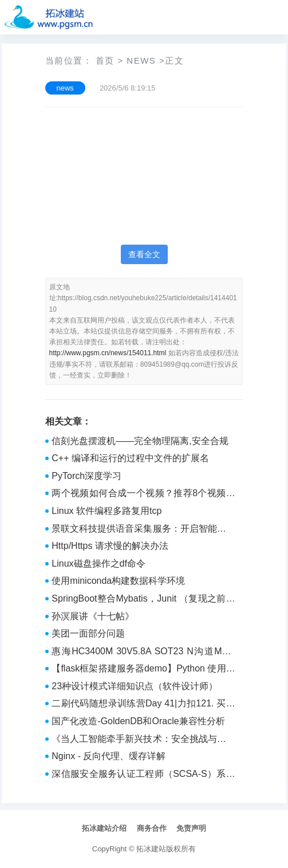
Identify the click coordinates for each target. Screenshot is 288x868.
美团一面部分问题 (88, 633)
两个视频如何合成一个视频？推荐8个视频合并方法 (143, 494)
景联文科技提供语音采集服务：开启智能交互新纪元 (143, 530)
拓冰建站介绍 (104, 828)
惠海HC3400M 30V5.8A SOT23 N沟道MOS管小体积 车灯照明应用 (143, 653)
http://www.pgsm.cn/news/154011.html (108, 353)
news (141, 60)
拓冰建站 (151, 849)
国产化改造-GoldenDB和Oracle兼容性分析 (138, 721)
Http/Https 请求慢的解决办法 (110, 546)
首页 (105, 60)
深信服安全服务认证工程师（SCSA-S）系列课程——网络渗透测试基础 (143, 775)
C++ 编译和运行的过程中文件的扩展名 (130, 458)
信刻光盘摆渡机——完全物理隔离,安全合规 (140, 441)
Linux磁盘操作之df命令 (98, 563)
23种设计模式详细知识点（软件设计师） (135, 686)
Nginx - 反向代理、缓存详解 (109, 756)
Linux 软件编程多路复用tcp (106, 511)
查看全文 (144, 254)
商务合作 (152, 828)
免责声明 (191, 828)
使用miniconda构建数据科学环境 (118, 581)
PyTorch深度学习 (86, 476)
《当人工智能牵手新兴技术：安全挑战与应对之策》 (143, 740)
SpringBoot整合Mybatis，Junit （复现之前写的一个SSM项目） (143, 600)
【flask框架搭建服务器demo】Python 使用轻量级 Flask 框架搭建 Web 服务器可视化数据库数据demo (143, 670)
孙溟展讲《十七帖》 (93, 616)
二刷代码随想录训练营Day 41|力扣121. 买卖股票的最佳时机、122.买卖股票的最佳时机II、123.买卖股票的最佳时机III (143, 705)
